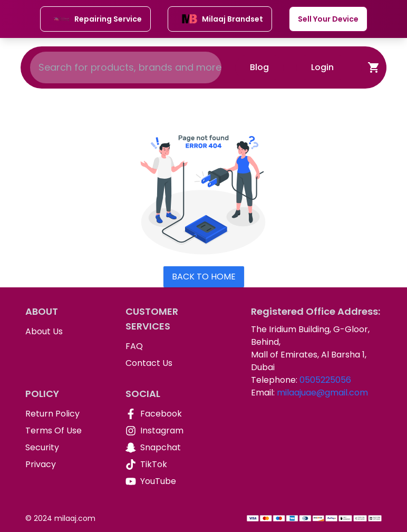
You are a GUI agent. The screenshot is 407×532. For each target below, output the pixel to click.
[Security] (67, 448)
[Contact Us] (167, 363)
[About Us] (67, 332)
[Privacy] (67, 465)
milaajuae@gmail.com (322, 393)
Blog (259, 67)
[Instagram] (167, 431)
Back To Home (204, 277)
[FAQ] (167, 346)
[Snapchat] (167, 448)
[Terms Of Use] (67, 431)
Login (322, 67)
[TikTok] (167, 465)
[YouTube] (167, 481)
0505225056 (325, 380)
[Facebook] (167, 414)
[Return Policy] (67, 414)
